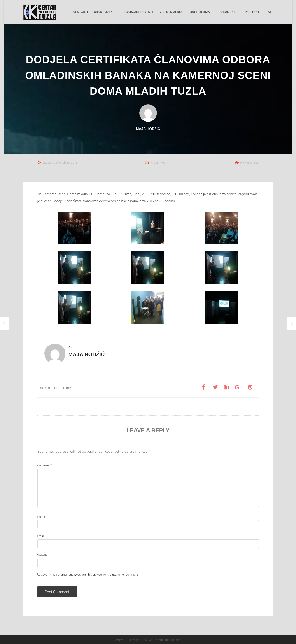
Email (41, 536)
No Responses (249, 163)
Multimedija (200, 12)
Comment (45, 465)
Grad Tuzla (103, 12)
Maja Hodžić (87, 354)
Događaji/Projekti (137, 12)
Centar (79, 12)
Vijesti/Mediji (171, 12)
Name (41, 517)
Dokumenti (228, 12)
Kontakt (253, 12)
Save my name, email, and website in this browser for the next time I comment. (90, 575)
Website (42, 555)
